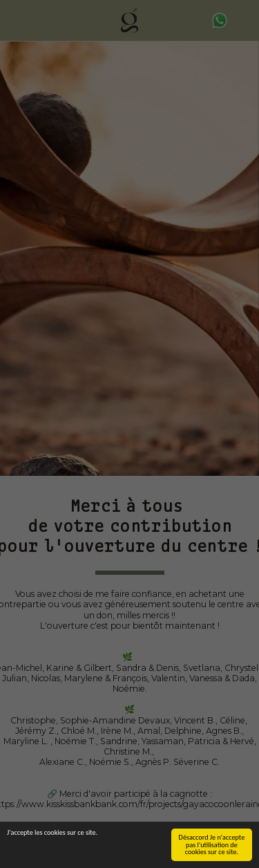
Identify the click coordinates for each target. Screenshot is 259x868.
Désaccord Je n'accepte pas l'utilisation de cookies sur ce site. (212, 845)
